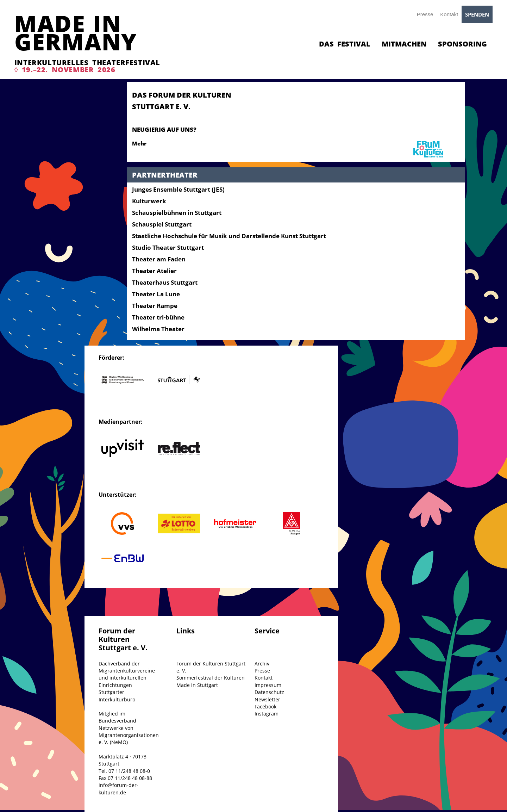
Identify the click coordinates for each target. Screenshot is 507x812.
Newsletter (267, 699)
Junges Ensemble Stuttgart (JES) (178, 189)
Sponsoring (462, 44)
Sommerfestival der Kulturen (211, 678)
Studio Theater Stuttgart (168, 247)
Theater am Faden (159, 259)
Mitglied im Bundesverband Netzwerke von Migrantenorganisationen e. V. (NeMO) (129, 728)
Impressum (268, 685)
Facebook (265, 706)
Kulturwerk (149, 201)
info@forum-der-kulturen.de (118, 789)
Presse (425, 14)
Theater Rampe (155, 306)
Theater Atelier (154, 271)
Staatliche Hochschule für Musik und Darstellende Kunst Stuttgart (229, 236)
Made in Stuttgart (197, 685)
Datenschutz (269, 692)
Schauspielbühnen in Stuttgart (177, 213)
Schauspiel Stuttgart (162, 224)
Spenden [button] (477, 14)
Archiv (262, 664)
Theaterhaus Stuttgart (165, 282)
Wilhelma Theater (158, 329)
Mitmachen (404, 44)
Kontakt (449, 14)
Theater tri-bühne (158, 317)
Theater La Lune (156, 294)
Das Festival (345, 44)
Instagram (267, 714)
